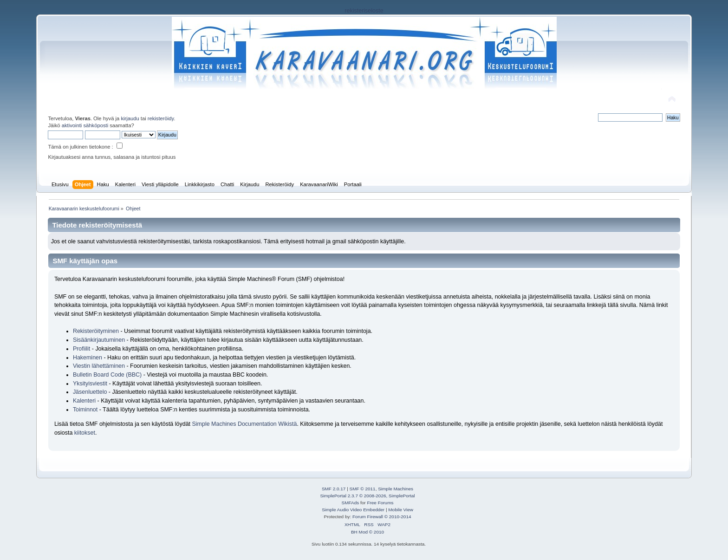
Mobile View (401, 510)
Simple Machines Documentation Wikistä (245, 424)
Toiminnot (85, 410)
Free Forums (380, 503)
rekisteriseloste (364, 11)
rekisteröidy (161, 118)
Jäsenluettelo (90, 392)
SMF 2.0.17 (334, 489)
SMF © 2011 (363, 489)
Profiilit (81, 349)
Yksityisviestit (90, 384)
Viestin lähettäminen (99, 366)
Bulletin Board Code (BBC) (108, 375)
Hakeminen (88, 358)
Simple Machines (396, 489)
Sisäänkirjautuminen (99, 340)
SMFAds (351, 503)
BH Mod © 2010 (367, 532)
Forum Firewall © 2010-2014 (382, 517)
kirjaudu (130, 118)
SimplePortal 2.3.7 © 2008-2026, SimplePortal (367, 496)
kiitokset (85, 433)
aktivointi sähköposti (85, 125)
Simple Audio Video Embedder (353, 510)
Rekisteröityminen (96, 331)
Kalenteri (84, 401)
